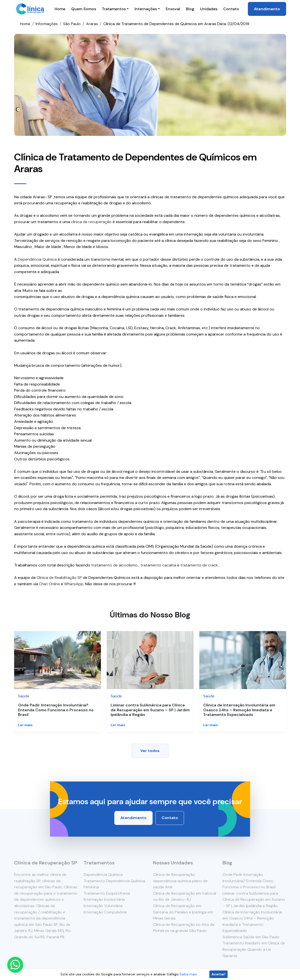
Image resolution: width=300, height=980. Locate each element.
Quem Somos (84, 9)
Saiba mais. (189, 974)
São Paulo (72, 24)
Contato (231, 9)
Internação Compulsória (105, 912)
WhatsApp (74, 584)
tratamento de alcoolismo (114, 565)
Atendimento (267, 9)
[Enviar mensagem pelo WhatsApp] (15, 965)
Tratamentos (114, 9)
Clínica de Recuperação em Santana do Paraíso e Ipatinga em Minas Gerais (183, 912)
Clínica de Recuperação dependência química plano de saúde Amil (180, 881)
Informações (47, 24)
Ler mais (25, 725)
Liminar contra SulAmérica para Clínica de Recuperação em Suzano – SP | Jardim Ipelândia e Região (150, 710)
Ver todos (150, 751)
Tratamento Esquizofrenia (107, 893)
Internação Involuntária (104, 899)
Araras (92, 24)
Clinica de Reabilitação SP (59, 578)
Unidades (209, 9)
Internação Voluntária (103, 906)
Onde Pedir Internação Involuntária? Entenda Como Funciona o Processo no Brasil (56, 710)
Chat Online (49, 584)
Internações (146, 9)
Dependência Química (37, 259)
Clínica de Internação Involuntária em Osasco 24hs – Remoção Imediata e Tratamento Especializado (239, 710)
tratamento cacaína (158, 565)
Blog (190, 9)
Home (60, 9)
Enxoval (173, 9)
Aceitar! (218, 974)
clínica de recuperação (91, 222)
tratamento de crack (199, 565)
